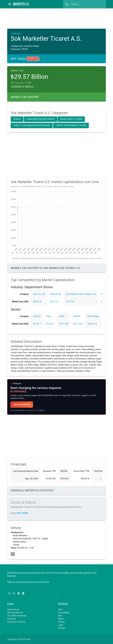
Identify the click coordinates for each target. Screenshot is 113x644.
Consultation (64, 613)
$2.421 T (37, 324)
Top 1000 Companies (17, 616)
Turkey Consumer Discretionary (32, 125)
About (61, 619)
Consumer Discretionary (41, 119)
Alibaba (77, 316)
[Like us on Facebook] (19, 593)
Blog (60, 616)
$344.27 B (92, 324)
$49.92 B (37, 302)
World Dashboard (15, 613)
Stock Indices (13, 609)
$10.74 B (70, 302)
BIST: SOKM (23, 513)
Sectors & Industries (16, 622)
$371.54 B (78, 324)
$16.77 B (54, 302)
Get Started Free (22, 404)
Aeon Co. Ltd (39, 294)
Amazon (37, 316)
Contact (62, 628)
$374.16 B (64, 324)
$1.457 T (50, 324)
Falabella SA (56, 294)
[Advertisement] (59, 18)
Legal (61, 625)
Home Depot (93, 316)
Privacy (61, 622)
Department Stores (71, 119)
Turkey (17, 119)
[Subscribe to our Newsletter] (9, 593)
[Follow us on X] (14, 593)
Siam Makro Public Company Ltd (81, 294)
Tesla (48, 316)
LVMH (62, 316)
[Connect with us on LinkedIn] (23, 593)
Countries (12, 619)
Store (61, 609)
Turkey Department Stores (71, 125)
